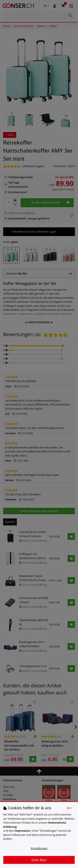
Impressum (23, 831)
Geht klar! (39, 860)
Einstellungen (39, 848)
